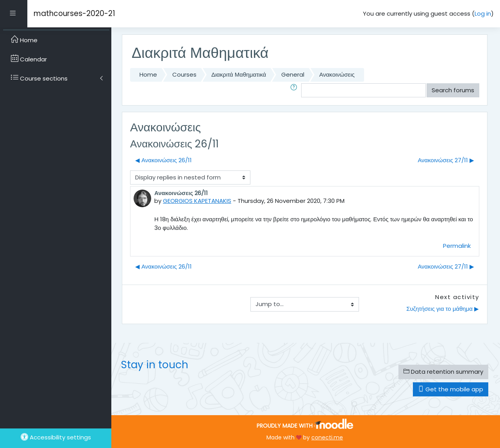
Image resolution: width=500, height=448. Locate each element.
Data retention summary (443, 372)
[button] (295, 90)
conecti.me (327, 437)
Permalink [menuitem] (457, 246)
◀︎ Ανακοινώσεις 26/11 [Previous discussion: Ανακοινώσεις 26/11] (163, 160)
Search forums (453, 90)
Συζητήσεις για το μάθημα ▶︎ (443, 309)
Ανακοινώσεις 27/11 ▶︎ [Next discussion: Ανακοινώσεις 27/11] (446, 160)
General (293, 74)
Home (148, 74)
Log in (483, 13)
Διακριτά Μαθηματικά (239, 74)
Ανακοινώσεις (337, 74)
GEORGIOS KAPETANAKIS (197, 201)
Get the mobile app (451, 389)
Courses (184, 74)
